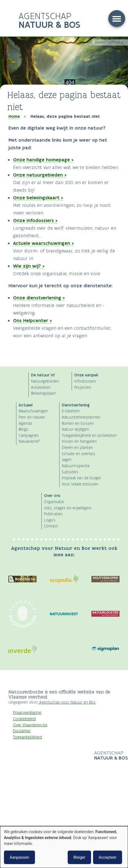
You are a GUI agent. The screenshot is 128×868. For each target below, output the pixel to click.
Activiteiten (41, 387)
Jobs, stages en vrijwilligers (68, 508)
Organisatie (54, 502)
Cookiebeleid (24, 719)
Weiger (79, 857)
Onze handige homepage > (43, 160)
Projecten (83, 387)
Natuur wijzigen (75, 429)
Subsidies (70, 472)
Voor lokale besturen (80, 484)
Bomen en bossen (78, 423)
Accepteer (108, 857)
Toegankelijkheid (27, 737)
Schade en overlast (79, 454)
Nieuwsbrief (29, 441)
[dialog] (64, 847)
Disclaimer (22, 731)
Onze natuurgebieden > (40, 175)
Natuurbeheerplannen (81, 417)
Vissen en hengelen (79, 441)
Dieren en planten (77, 448)
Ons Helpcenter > (33, 320)
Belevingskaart (43, 393)
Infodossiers (85, 381)
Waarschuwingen (33, 411)
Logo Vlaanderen (51, 756)
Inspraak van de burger (81, 478)
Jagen (67, 460)
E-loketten (71, 411)
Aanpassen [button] (19, 857)
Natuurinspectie (76, 466)
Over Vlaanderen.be (30, 725)
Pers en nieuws (32, 417)
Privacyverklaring (27, 713)
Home (14, 116)
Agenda (25, 423)
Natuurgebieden (45, 381)
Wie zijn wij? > (29, 266)
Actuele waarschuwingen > (44, 243)
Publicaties (53, 514)
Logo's (50, 520)
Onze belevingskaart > (38, 198)
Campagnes (29, 436)
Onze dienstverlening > (39, 298)
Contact (51, 526)
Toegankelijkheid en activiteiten (89, 436)
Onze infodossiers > (35, 220)
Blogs (23, 429)
